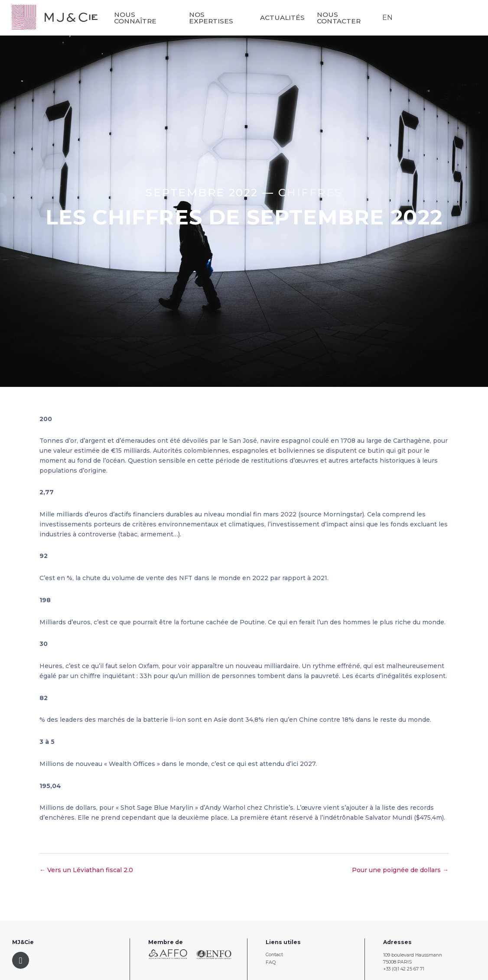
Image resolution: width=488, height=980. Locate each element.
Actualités (284, 18)
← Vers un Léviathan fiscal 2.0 (86, 870)
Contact (274, 955)
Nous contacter (340, 18)
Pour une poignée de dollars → (400, 870)
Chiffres (310, 192)
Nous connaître (137, 18)
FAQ (271, 962)
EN (387, 18)
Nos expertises (212, 18)
